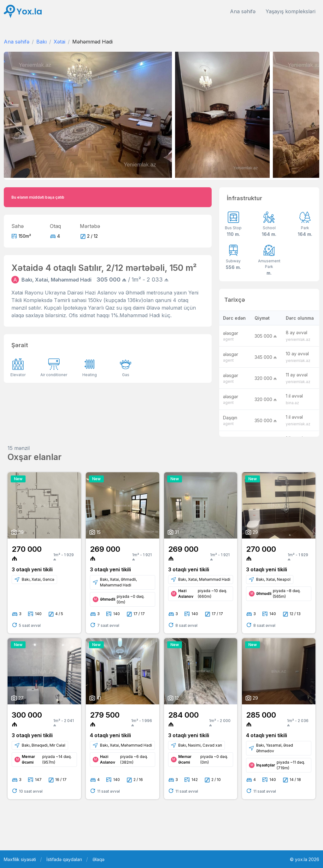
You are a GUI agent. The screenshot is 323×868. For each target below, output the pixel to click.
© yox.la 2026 (305, 859)
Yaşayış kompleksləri (291, 11)
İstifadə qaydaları (64, 859)
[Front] (23, 12)
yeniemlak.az (298, 339)
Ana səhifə (243, 11)
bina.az (292, 403)
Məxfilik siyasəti (20, 859)
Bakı (41, 42)
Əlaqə (98, 859)
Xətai (59, 42)
